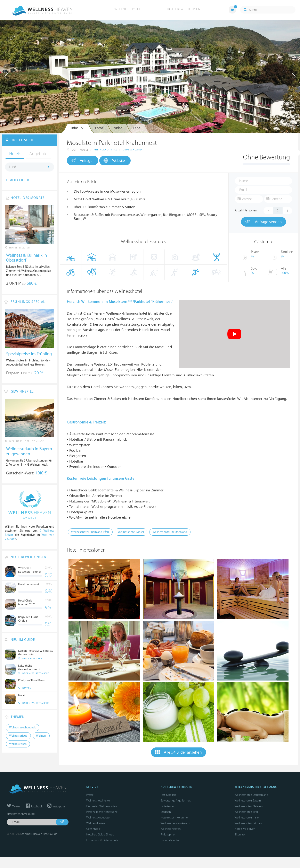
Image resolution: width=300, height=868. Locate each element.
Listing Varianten (171, 840)
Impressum (93, 840)
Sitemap (240, 835)
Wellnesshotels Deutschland (251, 795)
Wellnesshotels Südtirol (248, 823)
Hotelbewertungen (186, 9)
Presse (90, 795)
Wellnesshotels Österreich (250, 806)
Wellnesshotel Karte (98, 801)
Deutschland (132, 150)
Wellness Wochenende (23, 728)
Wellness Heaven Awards (175, 823)
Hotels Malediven (245, 829)
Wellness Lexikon (96, 823)
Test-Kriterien (168, 795)
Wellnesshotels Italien (247, 818)
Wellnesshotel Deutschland (170, 532)
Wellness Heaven (171, 829)
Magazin (166, 812)
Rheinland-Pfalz (106, 150)
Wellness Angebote (98, 818)
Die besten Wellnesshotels (102, 806)
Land (13, 167)
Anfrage (82, 160)
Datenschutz (110, 840)
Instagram (56, 807)
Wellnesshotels (131, 9)
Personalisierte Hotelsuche (102, 812)
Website (114, 161)
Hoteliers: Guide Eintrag (100, 835)
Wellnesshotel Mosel (131, 532)
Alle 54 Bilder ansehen (179, 752)
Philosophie (168, 835)
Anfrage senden (263, 222)
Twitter (14, 807)
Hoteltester (167, 806)
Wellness (41, 736)
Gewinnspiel (94, 829)
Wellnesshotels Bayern (248, 801)
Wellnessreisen (18, 744)
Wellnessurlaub (18, 736)
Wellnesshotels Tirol (246, 812)
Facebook (34, 807)
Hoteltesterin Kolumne (174, 818)
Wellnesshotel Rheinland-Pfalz (90, 532)
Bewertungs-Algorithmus (176, 801)
